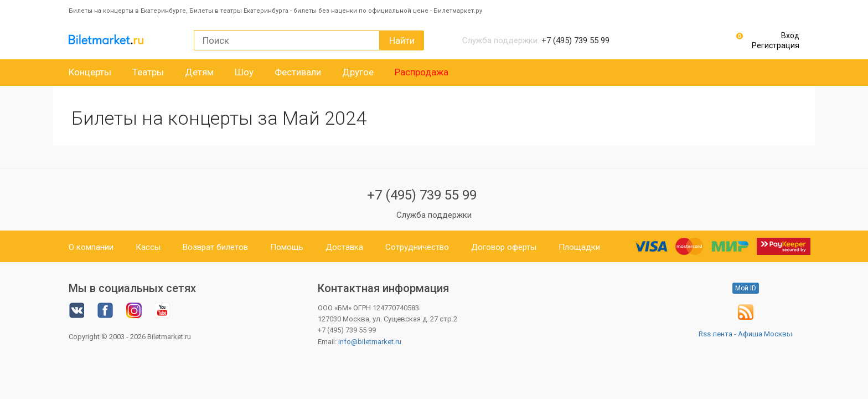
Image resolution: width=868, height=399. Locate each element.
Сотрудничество (417, 247)
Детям (199, 72)
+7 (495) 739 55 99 (422, 195)
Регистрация (776, 45)
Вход (790, 35)
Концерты (90, 72)
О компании (91, 247)
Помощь (287, 247)
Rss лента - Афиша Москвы (745, 334)
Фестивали (298, 72)
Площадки (579, 247)
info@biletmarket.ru (370, 342)
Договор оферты (504, 247)
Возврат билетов (215, 247)
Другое (358, 72)
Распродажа (422, 72)
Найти (402, 40)
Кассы (148, 247)
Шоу (244, 72)
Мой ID (746, 288)
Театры (148, 72)
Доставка (344, 247)
